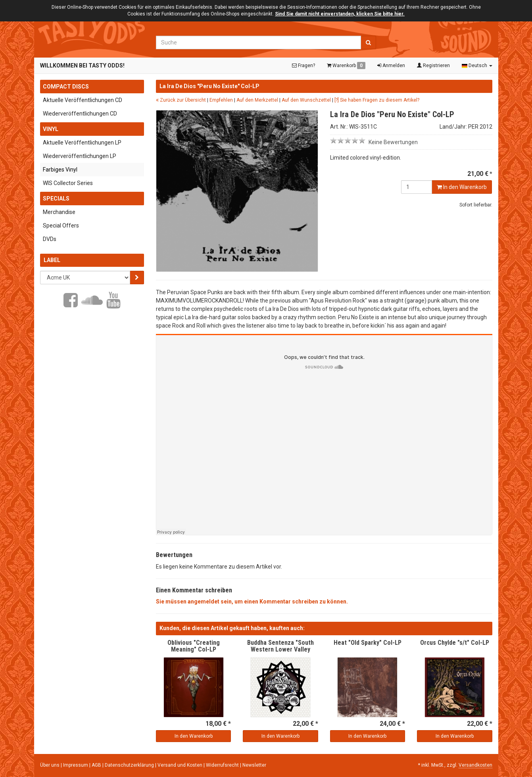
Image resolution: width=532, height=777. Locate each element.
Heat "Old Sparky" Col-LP (368, 643)
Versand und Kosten (181, 765)
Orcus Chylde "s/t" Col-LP (455, 643)
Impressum (76, 765)
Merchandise (59, 212)
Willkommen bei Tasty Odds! (82, 66)
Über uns (50, 765)
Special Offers (61, 226)
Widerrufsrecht (223, 765)
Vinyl (51, 129)
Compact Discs (66, 87)
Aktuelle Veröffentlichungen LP (82, 143)
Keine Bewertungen (393, 142)
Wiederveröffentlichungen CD (80, 114)
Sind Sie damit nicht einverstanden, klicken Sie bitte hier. (340, 14)
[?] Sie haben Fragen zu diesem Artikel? (377, 100)
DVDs (50, 239)
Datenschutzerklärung (130, 765)
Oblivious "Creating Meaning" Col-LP (194, 646)
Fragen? (303, 66)
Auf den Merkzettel (257, 100)
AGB (97, 765)
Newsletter (254, 765)
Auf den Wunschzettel (306, 100)
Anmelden (391, 66)
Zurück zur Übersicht (181, 100)
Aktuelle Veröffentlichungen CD (83, 100)
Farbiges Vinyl (60, 170)
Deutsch (477, 66)
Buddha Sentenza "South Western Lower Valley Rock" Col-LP (280, 650)
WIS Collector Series (68, 183)
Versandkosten (475, 765)
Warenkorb (346, 66)
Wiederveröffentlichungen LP (80, 156)
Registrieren (433, 66)
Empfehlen (221, 100)
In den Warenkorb (462, 187)
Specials (56, 199)
